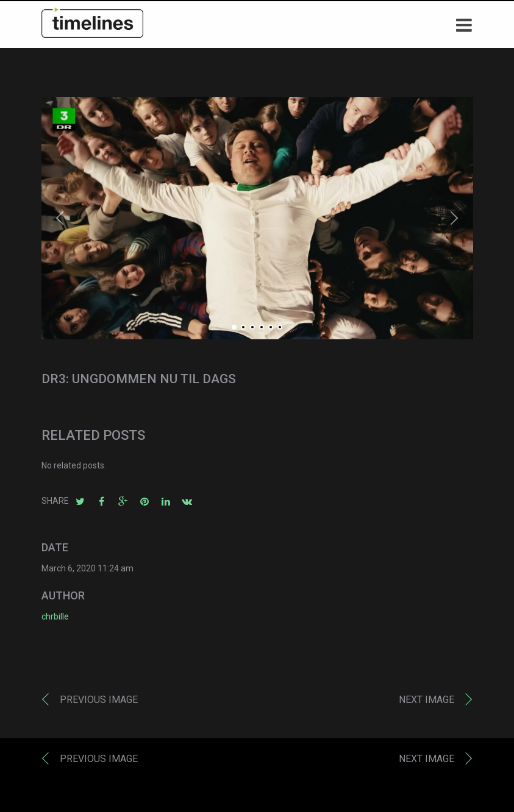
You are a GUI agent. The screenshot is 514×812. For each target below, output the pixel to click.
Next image (427, 702)
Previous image (99, 702)
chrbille (55, 620)
